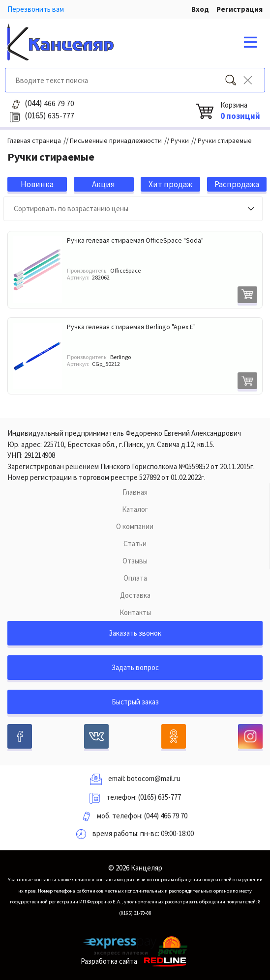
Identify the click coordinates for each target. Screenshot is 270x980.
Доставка (135, 595)
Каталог (135, 509)
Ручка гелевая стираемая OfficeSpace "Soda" (135, 240)
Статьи (135, 544)
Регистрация (240, 9)
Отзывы (135, 561)
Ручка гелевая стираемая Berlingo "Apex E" (131, 327)
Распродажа (237, 184)
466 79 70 (49, 103)
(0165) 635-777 (160, 797)
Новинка (37, 184)
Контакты (135, 612)
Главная (135, 492)
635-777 (49, 115)
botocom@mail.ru (154, 778)
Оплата (135, 578)
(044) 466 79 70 (166, 816)
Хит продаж (170, 184)
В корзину (247, 295)
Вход (200, 9)
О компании (135, 526)
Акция (104, 184)
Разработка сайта (135, 961)
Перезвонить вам (36, 9)
